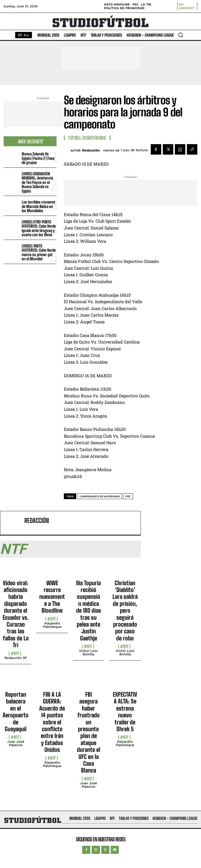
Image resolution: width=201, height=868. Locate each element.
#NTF (15, 653)
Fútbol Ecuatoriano (87, 138)
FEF (128, 496)
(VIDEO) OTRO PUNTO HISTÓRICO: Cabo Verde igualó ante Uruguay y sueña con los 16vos (39, 228)
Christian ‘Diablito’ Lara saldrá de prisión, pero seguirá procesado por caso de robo (125, 611)
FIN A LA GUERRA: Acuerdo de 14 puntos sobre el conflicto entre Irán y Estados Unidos (52, 722)
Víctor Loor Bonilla (88, 652)
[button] (181, 35)
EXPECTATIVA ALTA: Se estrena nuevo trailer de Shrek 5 (125, 712)
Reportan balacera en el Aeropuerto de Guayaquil (16, 712)
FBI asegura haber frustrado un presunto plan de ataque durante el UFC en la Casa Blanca (89, 732)
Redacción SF (16, 658)
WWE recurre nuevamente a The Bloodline (52, 597)
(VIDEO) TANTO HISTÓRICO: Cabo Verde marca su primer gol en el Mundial (39, 252)
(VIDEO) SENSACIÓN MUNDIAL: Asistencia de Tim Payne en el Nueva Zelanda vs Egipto (37, 182)
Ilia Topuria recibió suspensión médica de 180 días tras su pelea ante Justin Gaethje (89, 611)
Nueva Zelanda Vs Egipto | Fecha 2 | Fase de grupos (38, 158)
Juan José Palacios (16, 743)
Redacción (91, 150)
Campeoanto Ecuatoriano (100, 496)
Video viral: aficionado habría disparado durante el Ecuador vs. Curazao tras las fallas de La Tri (16, 614)
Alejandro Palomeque (52, 625)
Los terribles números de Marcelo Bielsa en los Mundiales (38, 206)
